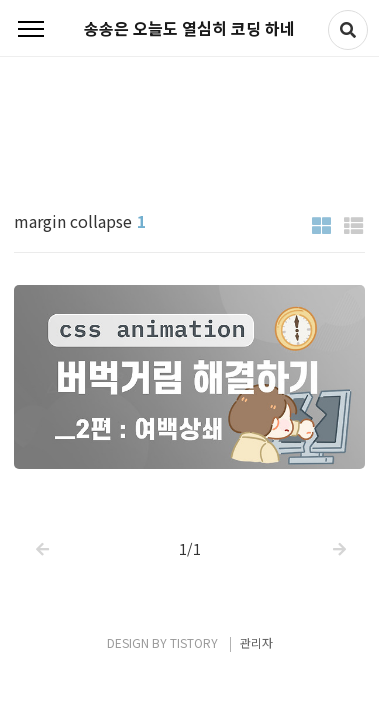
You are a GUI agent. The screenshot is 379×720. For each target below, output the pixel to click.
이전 (41, 535)
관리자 (256, 642)
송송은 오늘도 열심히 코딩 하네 (189, 28)
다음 (338, 535)
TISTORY (194, 642)
